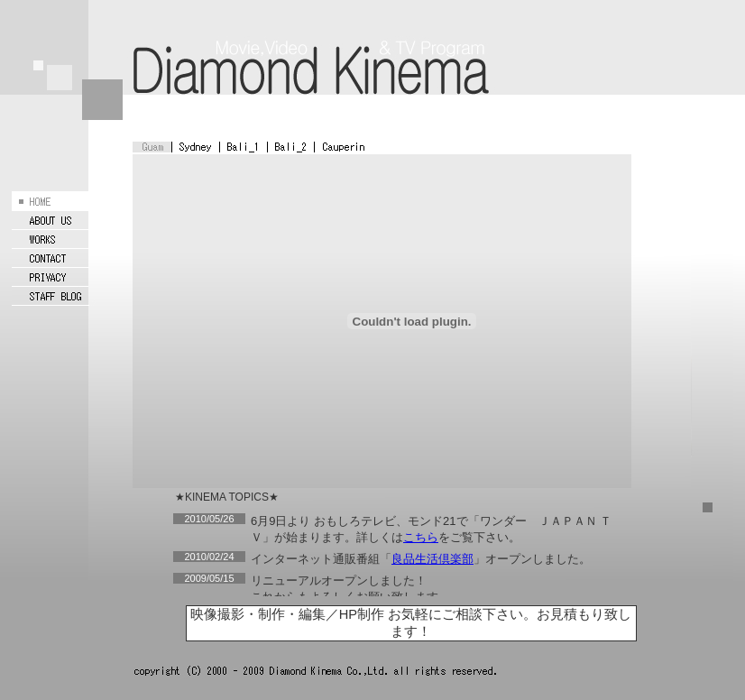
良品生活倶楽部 (432, 559)
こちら (421, 537)
